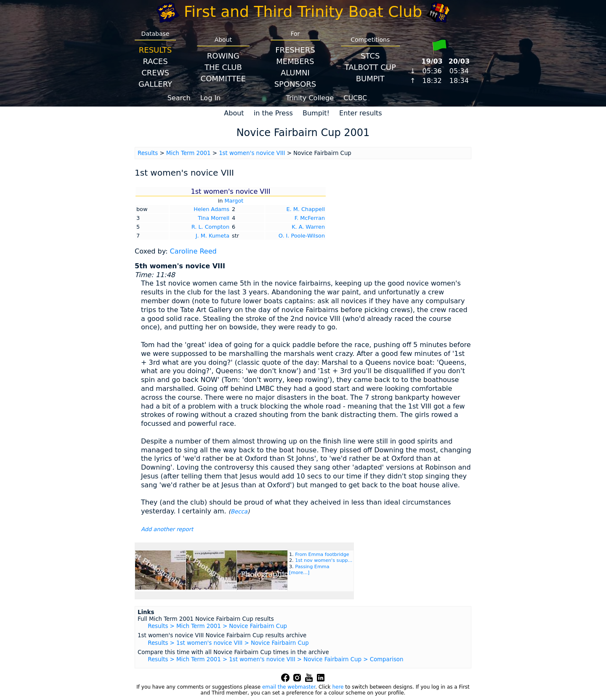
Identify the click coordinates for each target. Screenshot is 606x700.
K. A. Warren (308, 227)
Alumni (295, 73)
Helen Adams (211, 209)
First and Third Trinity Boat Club (303, 12)
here (338, 687)
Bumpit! (316, 113)
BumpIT (370, 79)
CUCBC (355, 98)
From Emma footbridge (322, 554)
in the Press (273, 113)
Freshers (295, 50)
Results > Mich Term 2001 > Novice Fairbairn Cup (217, 626)
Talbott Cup (370, 67)
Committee (223, 79)
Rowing (223, 56)
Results (155, 50)
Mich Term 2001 (189, 153)
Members (295, 61)
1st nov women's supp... (324, 560)
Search (179, 98)
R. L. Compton (210, 227)
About (234, 113)
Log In (211, 98)
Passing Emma (312, 567)
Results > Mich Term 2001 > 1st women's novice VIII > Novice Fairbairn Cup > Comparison (275, 659)
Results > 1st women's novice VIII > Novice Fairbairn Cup (228, 643)
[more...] (299, 573)
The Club (223, 67)
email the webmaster (289, 687)
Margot (234, 201)
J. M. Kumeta (213, 236)
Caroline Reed (193, 251)
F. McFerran (310, 218)
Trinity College (310, 98)
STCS (370, 56)
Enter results (361, 113)
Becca (239, 512)
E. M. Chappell (306, 209)
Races (155, 61)
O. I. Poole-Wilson (302, 236)
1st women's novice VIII (252, 153)
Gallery (155, 84)
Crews (155, 73)
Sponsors (295, 84)
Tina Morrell (214, 218)
